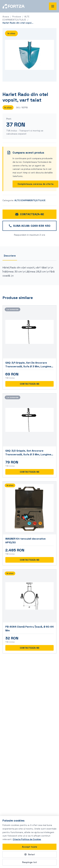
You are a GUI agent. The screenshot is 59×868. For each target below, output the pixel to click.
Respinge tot (29, 862)
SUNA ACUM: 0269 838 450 (29, 226)
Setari (29, 854)
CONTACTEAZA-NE (29, 214)
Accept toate (30, 847)
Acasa (6, 17)
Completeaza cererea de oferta (36, 184)
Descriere (10, 256)
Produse (17, 17)
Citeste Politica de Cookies (27, 839)
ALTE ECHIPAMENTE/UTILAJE (30, 200)
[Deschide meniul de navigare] (53, 6)
